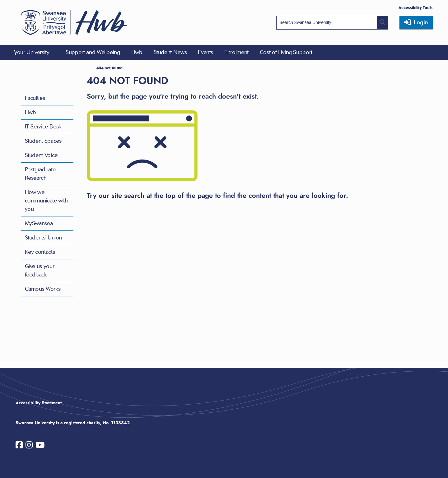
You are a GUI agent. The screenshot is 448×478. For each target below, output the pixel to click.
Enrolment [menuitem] (236, 52)
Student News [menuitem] (170, 52)
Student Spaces (43, 141)
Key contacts (40, 252)
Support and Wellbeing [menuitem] (93, 52)
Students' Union (44, 238)
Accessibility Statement (39, 403)
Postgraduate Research (40, 174)
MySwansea (39, 223)
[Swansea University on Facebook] (19, 446)
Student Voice (41, 155)
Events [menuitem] (205, 52)
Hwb (30, 112)
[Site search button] (383, 23)
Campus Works (43, 289)
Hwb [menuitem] (137, 52)
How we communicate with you (46, 201)
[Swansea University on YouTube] (40, 446)
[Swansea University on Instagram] (29, 446)
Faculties (35, 98)
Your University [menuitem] (32, 52)
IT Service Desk (43, 127)
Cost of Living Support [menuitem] (286, 52)
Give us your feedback (40, 270)
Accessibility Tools (415, 8)
